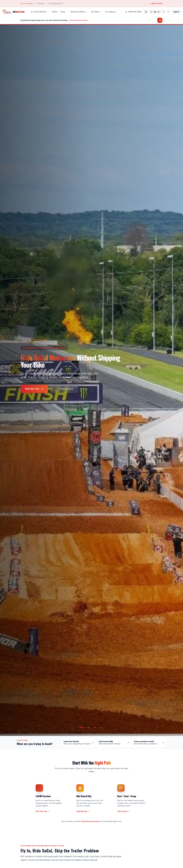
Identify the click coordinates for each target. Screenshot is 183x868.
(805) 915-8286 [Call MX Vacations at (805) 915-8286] (156, 3)
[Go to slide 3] (95, 728)
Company (111, 12)
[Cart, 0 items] (146, 12)
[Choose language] (157, 12)
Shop (63, 12)
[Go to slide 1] (82, 728)
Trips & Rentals (40, 12)
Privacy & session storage (78, 20)
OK (160, 20)
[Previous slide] (6, 380)
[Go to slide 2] (88, 728)
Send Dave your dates (90, 821)
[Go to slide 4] (101, 728)
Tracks (54, 12)
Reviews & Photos (78, 12)
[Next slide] (177, 380)
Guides (96, 12)
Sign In (176, 12)
